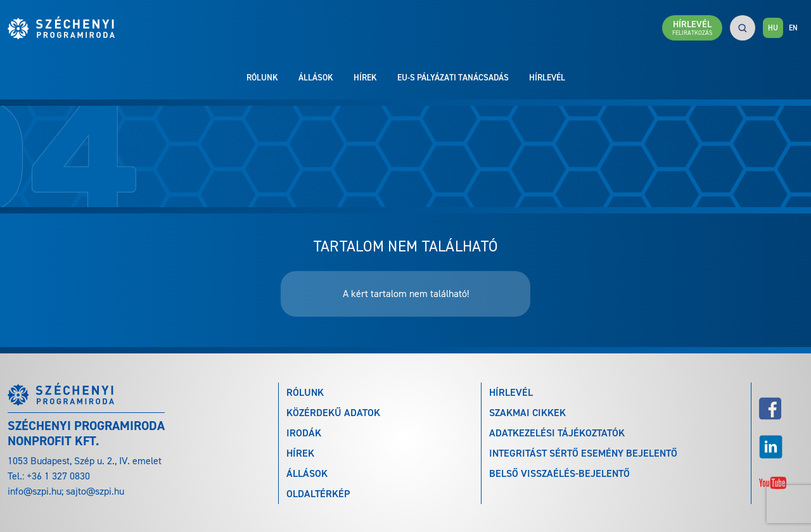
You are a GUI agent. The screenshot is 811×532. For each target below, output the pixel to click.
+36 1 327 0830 (58, 476)
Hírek (365, 77)
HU (773, 28)
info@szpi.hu (35, 491)
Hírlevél (547, 77)
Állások (316, 77)
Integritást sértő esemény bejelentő (583, 453)
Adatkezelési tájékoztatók (557, 433)
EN (793, 28)
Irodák (304, 433)
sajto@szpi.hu (95, 491)
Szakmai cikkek (527, 413)
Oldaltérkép (318, 494)
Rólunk (262, 77)
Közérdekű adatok (333, 413)
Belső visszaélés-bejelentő (559, 473)
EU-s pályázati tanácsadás (453, 77)
